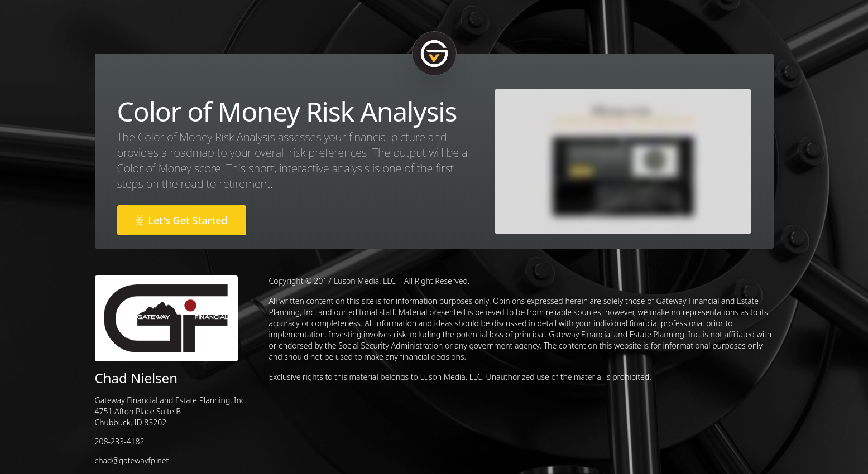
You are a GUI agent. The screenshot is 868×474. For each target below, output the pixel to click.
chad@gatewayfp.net (132, 460)
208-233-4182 (120, 441)
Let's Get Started (182, 220)
